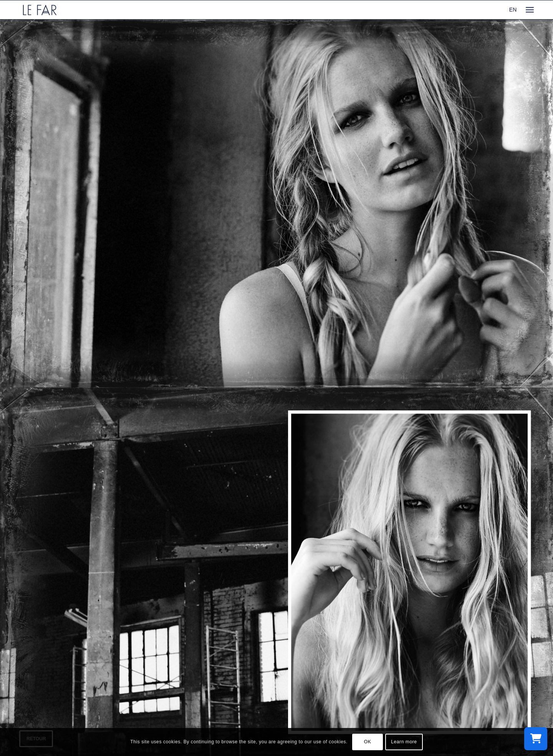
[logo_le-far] (40, 10)
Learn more (404, 742)
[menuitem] (530, 10)
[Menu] (530, 10)
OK (368, 742)
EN (513, 10)
